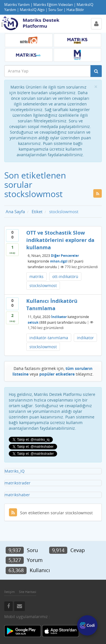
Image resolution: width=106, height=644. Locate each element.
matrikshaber (17, 495)
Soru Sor (56, 10)
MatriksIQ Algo (32, 10)
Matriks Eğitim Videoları (53, 5)
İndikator (59, 317)
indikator (85, 338)
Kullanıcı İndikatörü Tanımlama (52, 305)
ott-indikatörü (65, 276)
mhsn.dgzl (59, 261)
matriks (36, 276)
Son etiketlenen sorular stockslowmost (51, 513)
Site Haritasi (28, 592)
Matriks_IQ (15, 471)
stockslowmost (43, 285)
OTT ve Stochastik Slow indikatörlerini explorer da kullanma (60, 240)
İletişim (9, 592)
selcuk (33, 322)
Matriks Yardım (17, 5)
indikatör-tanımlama (49, 338)
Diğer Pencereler (65, 256)
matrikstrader (18, 483)
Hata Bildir (75, 10)
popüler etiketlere (57, 374)
